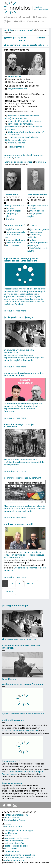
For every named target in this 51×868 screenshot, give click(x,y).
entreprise (9, 155)
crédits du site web (17, 143)
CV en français (14, 211)
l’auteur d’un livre (15, 772)
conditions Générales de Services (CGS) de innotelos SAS (22, 117)
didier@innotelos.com (15, 206)
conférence (22, 666)
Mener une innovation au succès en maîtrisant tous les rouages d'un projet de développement (24, 462)
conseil (25, 17)
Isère (16, 820)
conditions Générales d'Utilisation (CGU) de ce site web (22, 139)
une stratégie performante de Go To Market (25, 569)
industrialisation (14, 243)
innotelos (10, 17)
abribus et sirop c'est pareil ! (18, 524)
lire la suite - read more (15, 311)
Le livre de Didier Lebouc (15, 294)
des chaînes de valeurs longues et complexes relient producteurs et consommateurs (24, 555)
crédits (29, 858)
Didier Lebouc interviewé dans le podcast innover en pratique (25, 374)
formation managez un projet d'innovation (19, 426)
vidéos (20, 21)
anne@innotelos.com (38, 206)
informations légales (14, 858)
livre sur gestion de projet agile (38, 244)
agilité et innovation (13, 720)
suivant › (31, 584)
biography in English (11, 215)
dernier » (9, 592)
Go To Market (13, 245)
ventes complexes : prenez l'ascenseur (23, 684)
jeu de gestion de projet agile (19, 317)
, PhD (11, 761)
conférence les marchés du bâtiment (23, 478)
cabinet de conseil (23, 162)
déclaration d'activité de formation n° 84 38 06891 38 (24, 133)
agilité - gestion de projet (17, 846)
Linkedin (10, 208)
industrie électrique (16, 240)
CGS (6, 158)
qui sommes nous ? (24, 30)
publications (29, 855)
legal (29, 155)
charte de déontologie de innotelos (24, 121)
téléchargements (16, 147)
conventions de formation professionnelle (19, 125)
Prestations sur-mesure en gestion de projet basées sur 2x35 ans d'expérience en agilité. (25, 290)
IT (5, 25)
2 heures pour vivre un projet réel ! (22, 625)
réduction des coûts (12, 236)
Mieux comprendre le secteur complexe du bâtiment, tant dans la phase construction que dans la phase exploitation (25, 509)
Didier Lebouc (11, 195)
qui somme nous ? (13, 827)
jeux (8, 21)
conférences (36, 232)
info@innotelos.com (17, 89)
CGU (11, 158)
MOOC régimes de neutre (38, 250)
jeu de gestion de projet (15, 606)
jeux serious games (40, 229)
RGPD (17, 158)
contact (33, 21)
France (22, 820)
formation (40, 17)
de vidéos (29, 772)
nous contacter (12, 817)
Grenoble (10, 219)
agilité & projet (13, 229)
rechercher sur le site (14, 860)
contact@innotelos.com (16, 815)
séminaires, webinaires (34, 236)
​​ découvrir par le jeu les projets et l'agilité (26, 45)
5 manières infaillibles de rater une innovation (21, 647)
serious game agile (16, 232)
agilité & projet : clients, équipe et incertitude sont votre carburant (21, 260)
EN (43, 21)
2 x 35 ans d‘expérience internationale (20, 730)
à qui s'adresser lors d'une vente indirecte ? (24, 714)
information (20, 155)
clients (33, 225)
